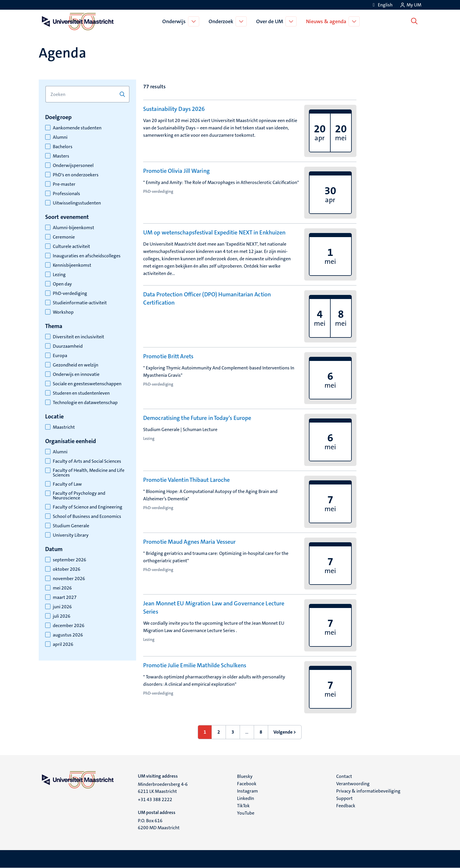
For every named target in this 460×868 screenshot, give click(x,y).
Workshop (63, 312)
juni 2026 (62, 607)
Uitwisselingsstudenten (77, 203)
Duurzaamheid (68, 346)
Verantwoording (353, 784)
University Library (71, 535)
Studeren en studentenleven (81, 393)
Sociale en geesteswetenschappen (87, 384)
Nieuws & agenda (327, 21)
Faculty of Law (67, 484)
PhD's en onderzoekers (76, 175)
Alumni (60, 137)
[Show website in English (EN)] (382, 5)
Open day (62, 284)
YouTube (246, 813)
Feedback (346, 806)
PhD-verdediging (70, 293)
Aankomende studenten (77, 128)
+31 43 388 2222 (155, 799)
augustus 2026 (68, 635)
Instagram (247, 791)
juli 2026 (62, 616)
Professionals (66, 194)
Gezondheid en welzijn (76, 365)
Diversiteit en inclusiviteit (78, 337)
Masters (61, 156)
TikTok (243, 806)
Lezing (59, 275)
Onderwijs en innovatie (76, 374)
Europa (60, 356)
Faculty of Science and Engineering (88, 507)
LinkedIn (246, 798)
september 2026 (70, 560)
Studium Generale (71, 526)
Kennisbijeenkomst (72, 265)
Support (344, 798)
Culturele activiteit (71, 246)
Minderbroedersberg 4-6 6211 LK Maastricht (163, 788)
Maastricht (64, 427)
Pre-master (64, 184)
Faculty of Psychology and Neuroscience (79, 496)
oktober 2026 (67, 569)
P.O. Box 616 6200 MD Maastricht (159, 824)
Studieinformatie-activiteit (80, 303)
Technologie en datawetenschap (85, 403)
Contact (344, 776)
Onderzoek (222, 21)
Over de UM (271, 21)
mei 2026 (62, 588)
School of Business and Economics (87, 516)
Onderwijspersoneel (73, 166)
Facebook (247, 784)
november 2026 (69, 579)
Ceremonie (64, 237)
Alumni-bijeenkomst (73, 228)
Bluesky (245, 776)
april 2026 (63, 644)
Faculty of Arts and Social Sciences (87, 461)
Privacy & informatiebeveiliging (368, 791)
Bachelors (63, 147)
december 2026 (69, 626)
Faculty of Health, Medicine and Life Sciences (89, 473)
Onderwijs (175, 21)
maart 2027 (65, 597)
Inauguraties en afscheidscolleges (87, 256)
